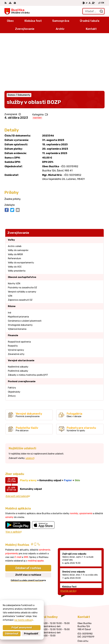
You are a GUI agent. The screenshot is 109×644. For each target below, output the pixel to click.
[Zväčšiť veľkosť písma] (93, 3)
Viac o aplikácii (14, 478)
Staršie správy (68, 537)
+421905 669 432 (88, 595)
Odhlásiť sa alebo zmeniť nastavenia (28, 527)
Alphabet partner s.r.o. (92, 629)
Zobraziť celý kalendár (18, 442)
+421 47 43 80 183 (88, 592)
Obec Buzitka (97, 633)
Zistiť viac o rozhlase (28, 521)
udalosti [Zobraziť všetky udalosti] (30, 405)
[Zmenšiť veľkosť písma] (87, 3)
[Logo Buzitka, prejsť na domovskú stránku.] (17, 11)
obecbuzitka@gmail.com (91, 598)
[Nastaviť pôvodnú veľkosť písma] (90, 3)
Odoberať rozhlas (28, 514)
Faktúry (37, 64)
